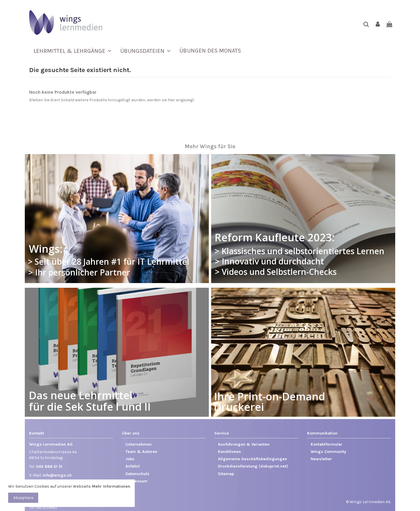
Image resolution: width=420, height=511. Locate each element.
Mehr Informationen (111, 486)
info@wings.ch (57, 475)
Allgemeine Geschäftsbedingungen (252, 459)
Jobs (130, 459)
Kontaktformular (327, 444)
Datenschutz (137, 474)
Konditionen (229, 452)
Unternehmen (139, 444)
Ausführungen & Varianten (244, 444)
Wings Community (328, 452)
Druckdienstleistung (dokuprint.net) (253, 466)
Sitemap (226, 474)
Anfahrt (133, 466)
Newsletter (321, 459)
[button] (72, 51)
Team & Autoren (141, 452)
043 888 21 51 (49, 466)
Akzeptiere (23, 498)
